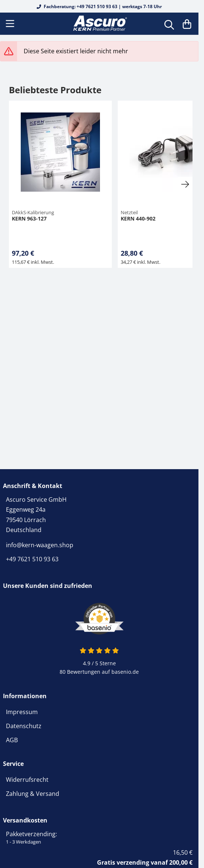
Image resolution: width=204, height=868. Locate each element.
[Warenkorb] (187, 24)
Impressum (22, 712)
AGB (12, 740)
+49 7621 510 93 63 (32, 559)
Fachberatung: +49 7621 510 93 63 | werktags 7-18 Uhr (99, 6)
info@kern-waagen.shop (40, 545)
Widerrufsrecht (27, 780)
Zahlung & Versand (33, 794)
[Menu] (11, 24)
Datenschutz (24, 726)
